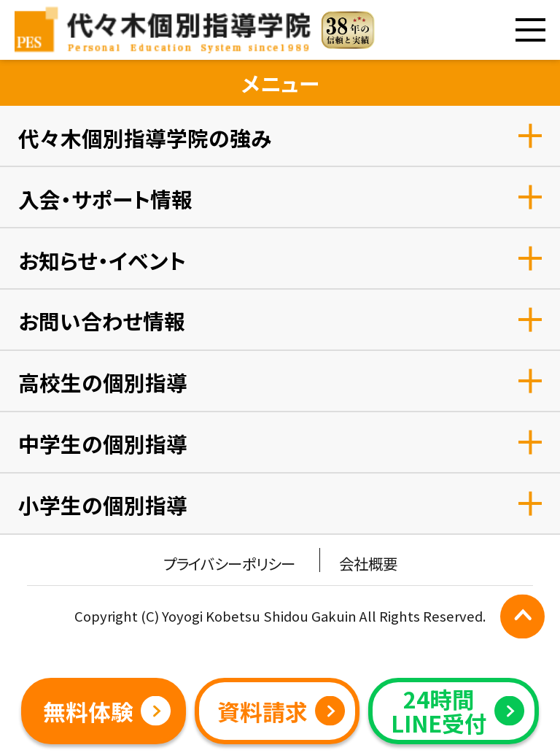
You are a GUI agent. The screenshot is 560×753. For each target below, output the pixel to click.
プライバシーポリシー (229, 563)
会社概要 (368, 563)
